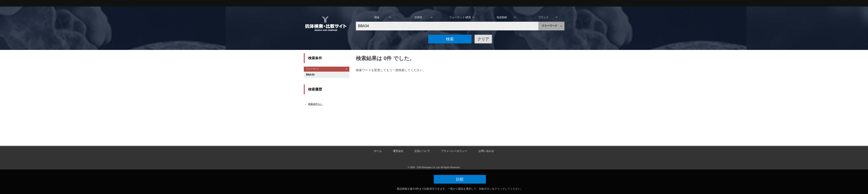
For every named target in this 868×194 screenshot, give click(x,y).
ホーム (378, 151)
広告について (422, 151)
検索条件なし (315, 104)
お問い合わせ (486, 151)
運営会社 (398, 151)
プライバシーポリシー (454, 151)
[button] (450, 39)
